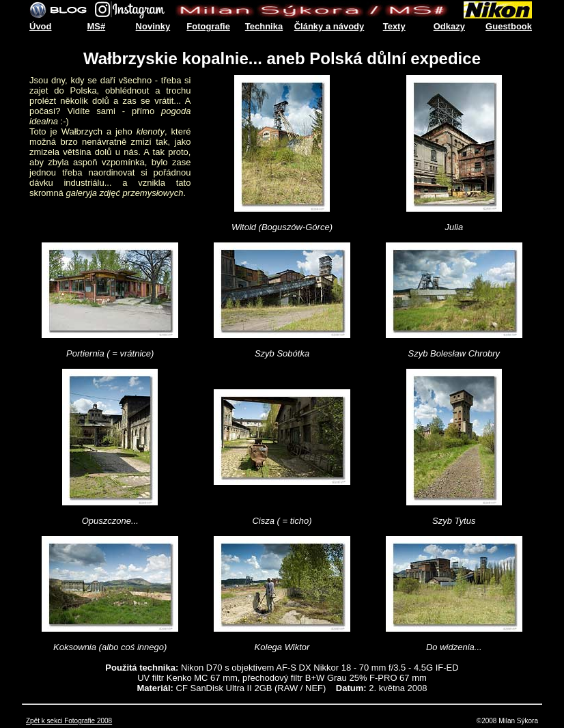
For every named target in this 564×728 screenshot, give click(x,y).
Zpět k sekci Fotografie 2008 (69, 721)
